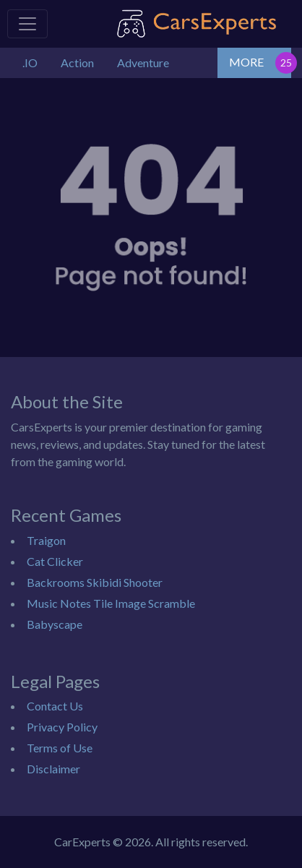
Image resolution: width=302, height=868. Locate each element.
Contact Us (55, 706)
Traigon (46, 540)
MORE (246, 62)
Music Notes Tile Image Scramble (111, 603)
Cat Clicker (55, 561)
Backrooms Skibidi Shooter (95, 582)
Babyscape (55, 624)
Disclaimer (53, 769)
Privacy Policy (62, 727)
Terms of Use (60, 748)
